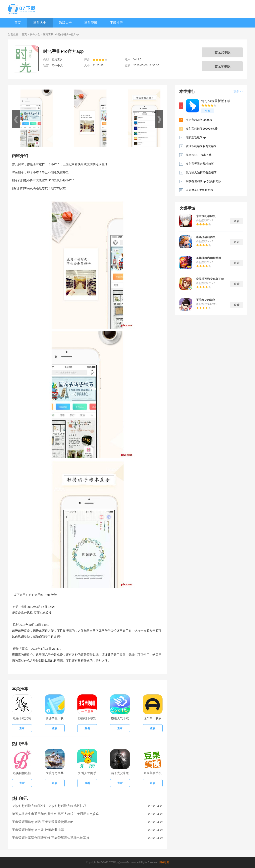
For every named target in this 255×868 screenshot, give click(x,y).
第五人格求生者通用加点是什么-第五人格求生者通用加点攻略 (55, 814)
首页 (18, 23)
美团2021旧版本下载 (199, 155)
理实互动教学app (197, 137)
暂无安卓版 (222, 52)
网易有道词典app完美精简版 (204, 181)
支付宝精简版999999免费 (202, 129)
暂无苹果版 (222, 66)
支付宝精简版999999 (199, 120)
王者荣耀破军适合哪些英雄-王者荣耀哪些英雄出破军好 (51, 838)
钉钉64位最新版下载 (216, 101)
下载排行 (116, 23)
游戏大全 (65, 23)
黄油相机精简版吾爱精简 (201, 146)
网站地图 (164, 862)
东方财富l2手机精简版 (200, 190)
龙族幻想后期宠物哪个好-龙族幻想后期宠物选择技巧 (49, 806)
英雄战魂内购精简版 (209, 258)
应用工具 (48, 34)
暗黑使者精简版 (206, 237)
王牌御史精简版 (206, 300)
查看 (208, 111)
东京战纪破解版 (206, 216)
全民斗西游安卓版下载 (210, 279)
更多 (238, 92)
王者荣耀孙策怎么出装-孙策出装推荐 (38, 830)
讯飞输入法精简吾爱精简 (201, 172)
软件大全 (40, 23)
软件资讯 (91, 23)
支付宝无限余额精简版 (200, 164)
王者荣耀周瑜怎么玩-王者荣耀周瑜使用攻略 (43, 822)
